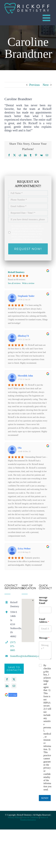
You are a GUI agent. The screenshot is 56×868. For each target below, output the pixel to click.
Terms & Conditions (30, 817)
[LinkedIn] (7, 686)
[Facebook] (7, 679)
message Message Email (43, 600)
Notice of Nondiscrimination (34, 819)
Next (46, 85)
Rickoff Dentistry (16, 272)
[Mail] (14, 686)
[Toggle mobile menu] (47, 18)
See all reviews (14, 283)
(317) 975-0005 (13, 646)
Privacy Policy (14, 817)
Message (44, 638)
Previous (34, 85)
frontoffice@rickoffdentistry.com (14, 656)
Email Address (44, 620)
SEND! (45, 798)
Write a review (28, 283)
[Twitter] (14, 679)
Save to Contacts (14, 669)
